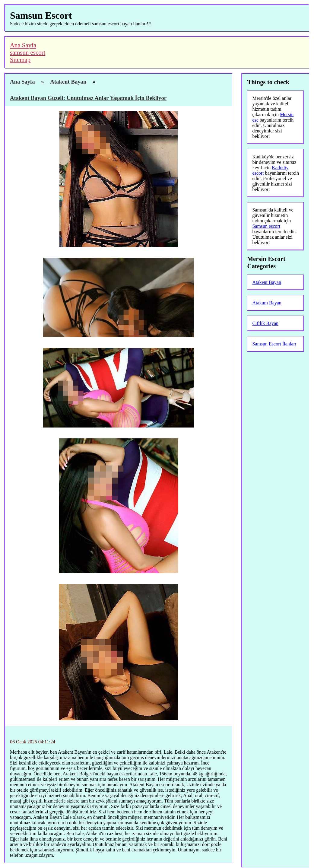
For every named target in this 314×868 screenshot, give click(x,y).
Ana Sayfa (23, 45)
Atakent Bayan (267, 282)
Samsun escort (266, 226)
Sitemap (20, 60)
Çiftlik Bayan (265, 323)
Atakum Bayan (267, 303)
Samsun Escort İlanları (274, 344)
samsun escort (28, 52)
